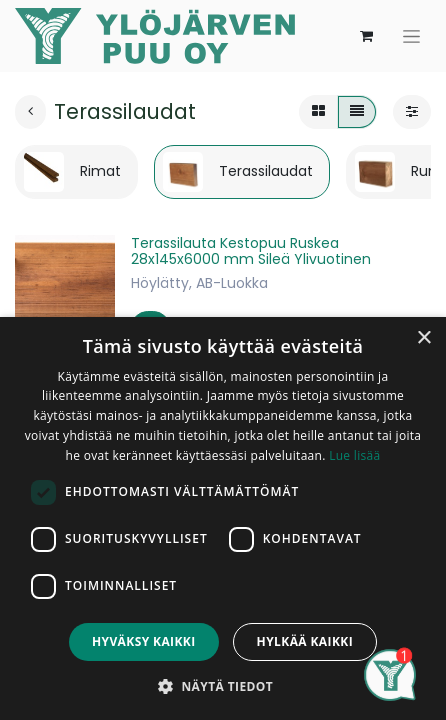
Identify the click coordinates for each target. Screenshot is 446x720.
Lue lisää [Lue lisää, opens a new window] (354, 455)
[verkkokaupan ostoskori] (366, 36)
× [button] (423, 338)
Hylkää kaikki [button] (305, 641)
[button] (223, 686)
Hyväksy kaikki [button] (144, 641)
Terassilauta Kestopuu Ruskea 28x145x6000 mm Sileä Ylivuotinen (251, 251)
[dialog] (223, 518)
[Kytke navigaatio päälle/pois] (411, 36)
